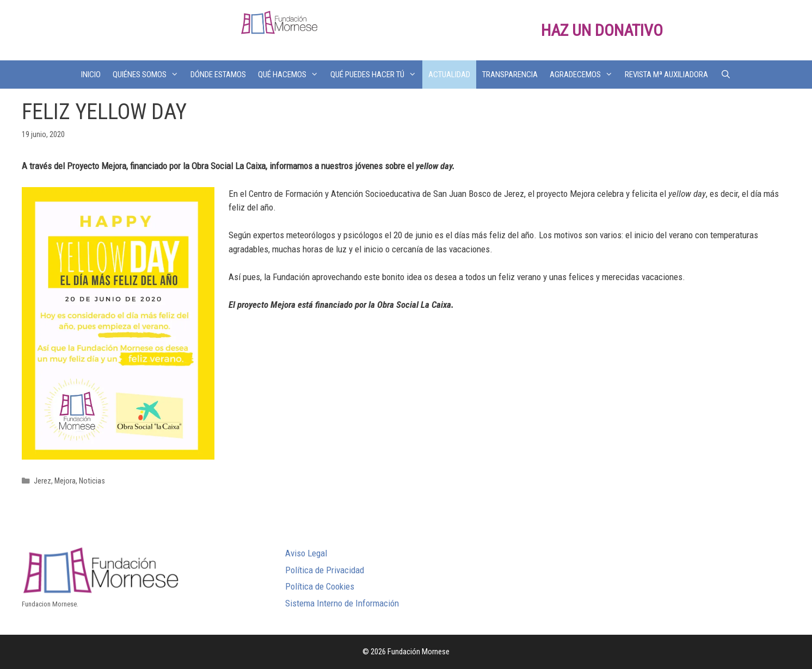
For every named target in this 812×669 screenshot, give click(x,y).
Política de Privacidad (325, 570)
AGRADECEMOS (584, 75)
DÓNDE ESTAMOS (218, 75)
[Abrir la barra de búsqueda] (725, 75)
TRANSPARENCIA (510, 75)
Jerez (42, 481)
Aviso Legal (306, 553)
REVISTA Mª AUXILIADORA (666, 75)
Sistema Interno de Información (342, 603)
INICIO (91, 75)
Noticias (92, 481)
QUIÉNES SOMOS (149, 75)
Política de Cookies (320, 586)
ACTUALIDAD (449, 75)
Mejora (65, 481)
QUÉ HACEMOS (291, 75)
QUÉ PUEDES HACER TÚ (376, 75)
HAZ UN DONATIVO (602, 30)
